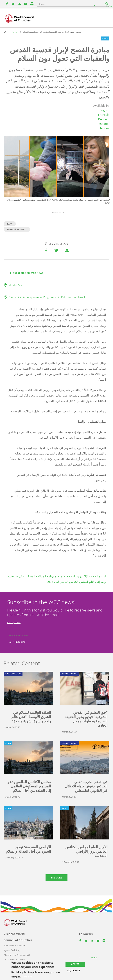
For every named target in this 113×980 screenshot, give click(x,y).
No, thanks (74, 971)
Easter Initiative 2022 (17, 229)
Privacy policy (14, 622)
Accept (75, 964)
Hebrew (104, 128)
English (105, 110)
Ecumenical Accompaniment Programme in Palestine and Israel (47, 297)
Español (104, 124)
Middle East (16, 285)
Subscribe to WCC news (28, 273)
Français (104, 115)
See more (56, 878)
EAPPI (10, 224)
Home (5, 32)
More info (27, 977)
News (14, 32)
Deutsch (104, 119)
